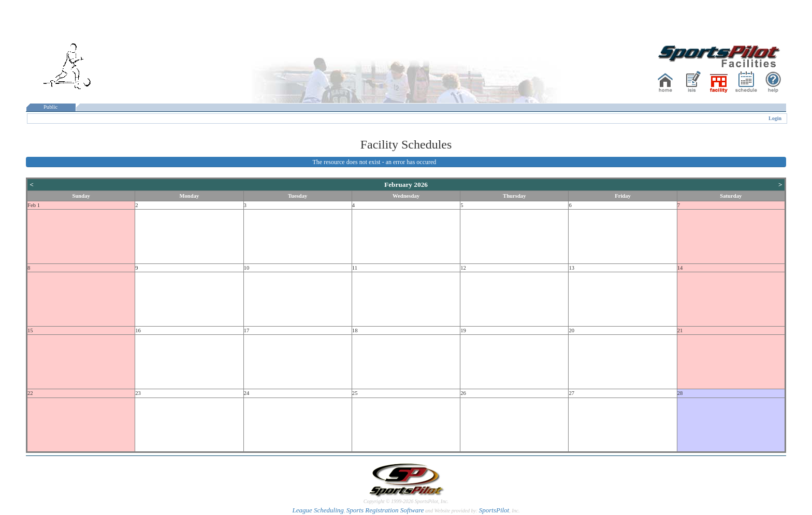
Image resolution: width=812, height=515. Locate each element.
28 (680, 393)
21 (680, 330)
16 (138, 330)
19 (463, 330)
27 (571, 393)
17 (247, 330)
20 (571, 330)
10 (247, 268)
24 (247, 393)
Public (51, 107)
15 (30, 330)
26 (463, 393)
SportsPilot (494, 510)
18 (355, 330)
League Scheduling (318, 510)
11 (355, 268)
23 (138, 393)
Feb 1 (34, 205)
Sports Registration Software (385, 510)
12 (463, 268)
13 (571, 268)
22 (30, 393)
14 (680, 268)
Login (775, 118)
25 (355, 393)
